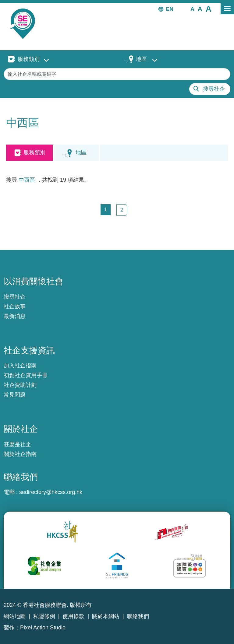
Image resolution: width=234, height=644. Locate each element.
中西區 (27, 180)
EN (170, 9)
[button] (192, 9)
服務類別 (29, 59)
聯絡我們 (138, 616)
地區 (141, 59)
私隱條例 (44, 616)
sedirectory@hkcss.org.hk (51, 492)
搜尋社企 (214, 89)
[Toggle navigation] (227, 9)
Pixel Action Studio (43, 628)
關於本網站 (106, 616)
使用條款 (73, 616)
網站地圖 (15, 616)
